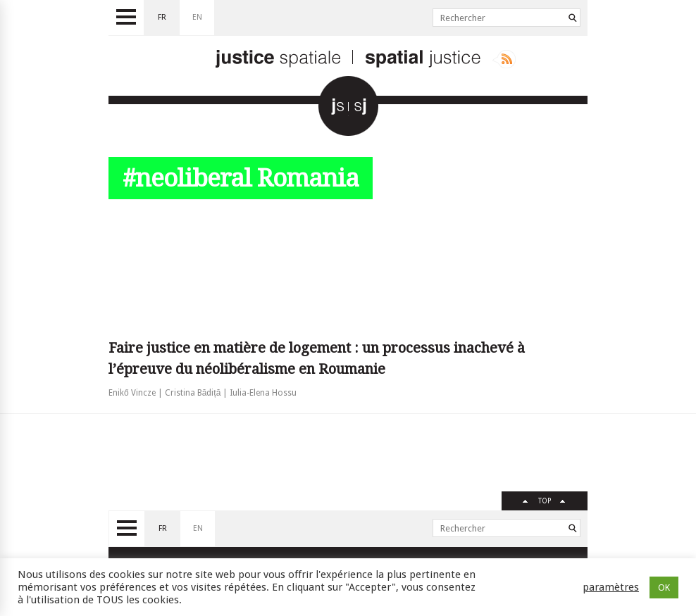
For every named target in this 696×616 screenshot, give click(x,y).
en (197, 17)
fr (162, 17)
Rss (504, 59)
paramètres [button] (611, 587)
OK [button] (664, 587)
